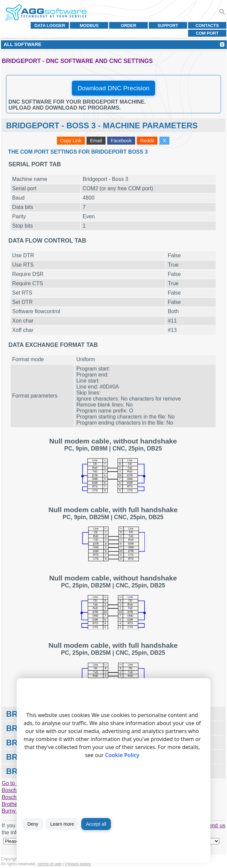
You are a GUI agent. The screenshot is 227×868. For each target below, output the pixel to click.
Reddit (147, 141)
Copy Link (71, 141)
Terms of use (49, 864)
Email (96, 141)
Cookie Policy (122, 755)
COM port (207, 33)
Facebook (121, 141)
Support (168, 25)
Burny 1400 (15, 811)
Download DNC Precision (113, 88)
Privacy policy (78, 864)
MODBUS (89, 25)
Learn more (62, 824)
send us (216, 826)
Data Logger (50, 25)
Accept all (96, 824)
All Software (22, 44)
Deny (33, 824)
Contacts (207, 25)
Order (128, 25)
